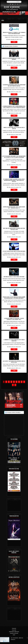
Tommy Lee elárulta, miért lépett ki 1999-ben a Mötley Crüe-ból (14, 128)
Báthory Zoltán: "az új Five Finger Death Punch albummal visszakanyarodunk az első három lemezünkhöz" (14, 298)
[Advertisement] (14, 72)
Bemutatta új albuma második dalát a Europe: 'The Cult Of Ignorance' (14, 59)
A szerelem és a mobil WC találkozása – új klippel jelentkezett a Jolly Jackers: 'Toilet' (14, 319)
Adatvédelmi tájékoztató (14, 632)
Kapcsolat (14, 630)
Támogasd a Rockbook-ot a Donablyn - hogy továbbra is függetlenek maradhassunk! (14, 33)
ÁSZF (14, 635)
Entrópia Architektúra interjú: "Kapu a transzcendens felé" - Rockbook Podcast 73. (14, 207)
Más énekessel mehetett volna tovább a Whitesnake (14, 277)
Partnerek (14, 628)
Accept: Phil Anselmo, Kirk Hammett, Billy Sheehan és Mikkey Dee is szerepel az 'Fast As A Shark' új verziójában (14, 157)
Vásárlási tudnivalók (14, 633)
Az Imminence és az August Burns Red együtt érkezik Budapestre (14, 340)
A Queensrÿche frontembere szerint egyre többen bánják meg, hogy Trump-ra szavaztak (14, 85)
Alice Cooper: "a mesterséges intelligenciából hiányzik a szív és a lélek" (14, 362)
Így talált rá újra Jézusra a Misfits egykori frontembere (14, 251)
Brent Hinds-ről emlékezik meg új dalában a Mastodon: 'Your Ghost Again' (14, 229)
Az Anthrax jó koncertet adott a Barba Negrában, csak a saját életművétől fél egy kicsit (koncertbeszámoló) (14, 107)
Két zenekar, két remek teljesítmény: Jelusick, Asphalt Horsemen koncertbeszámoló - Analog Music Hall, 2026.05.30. (14, 180)
